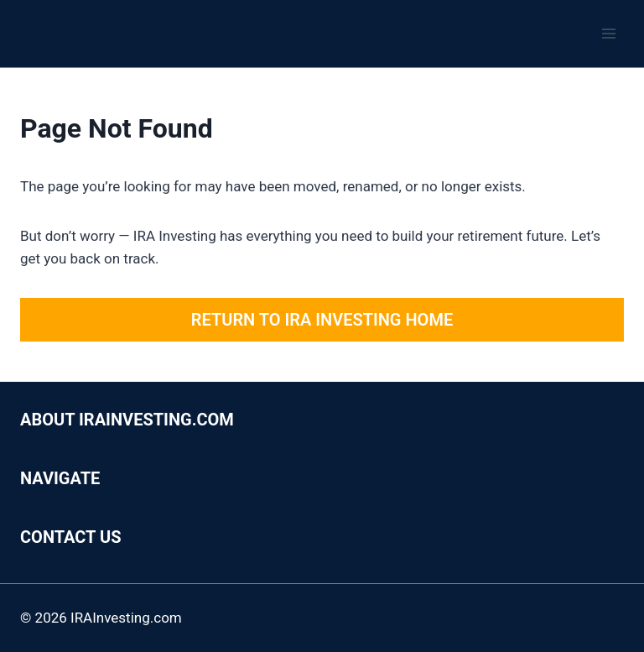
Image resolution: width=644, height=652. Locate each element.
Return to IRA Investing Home (322, 320)
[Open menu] (608, 33)
